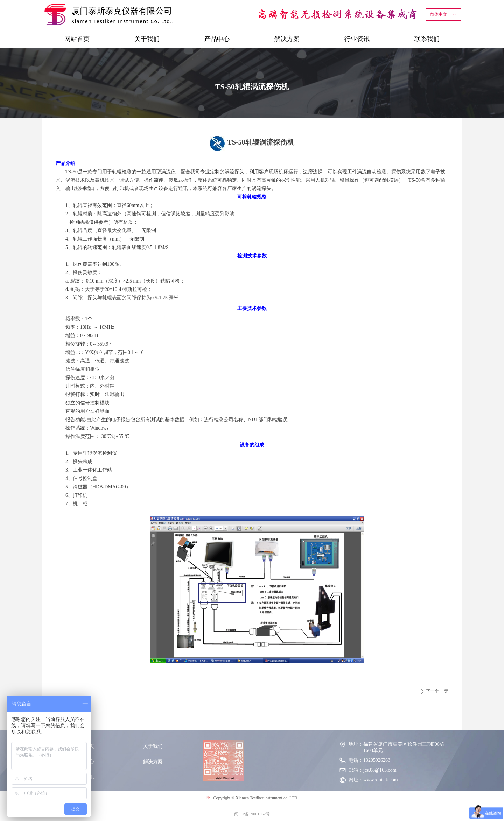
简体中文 (439, 14)
